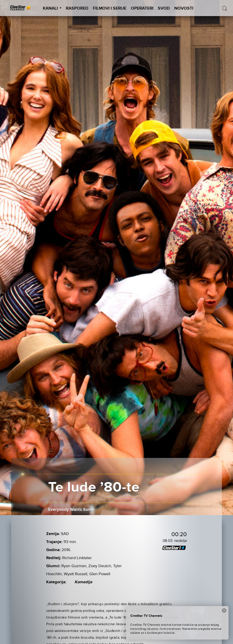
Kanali (52, 8)
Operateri (142, 8)
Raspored (77, 8)
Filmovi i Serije (110, 8)
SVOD (164, 8)
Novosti (184, 8)
